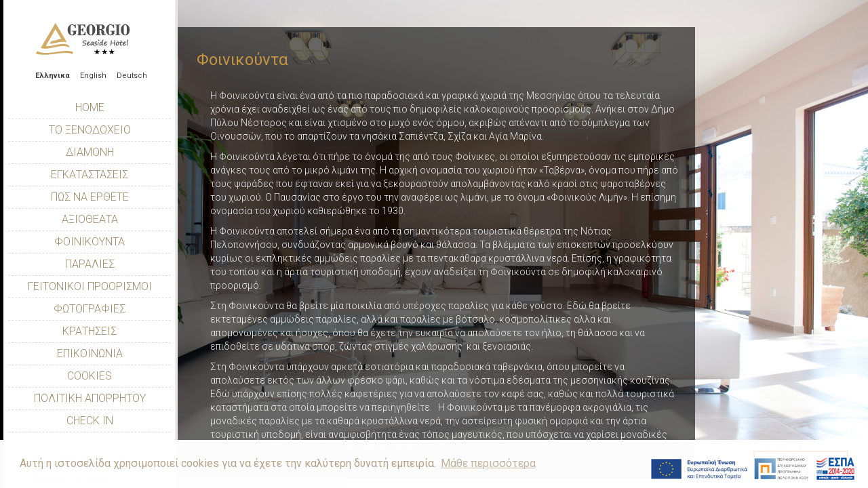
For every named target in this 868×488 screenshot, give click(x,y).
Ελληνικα (53, 76)
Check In (90, 421)
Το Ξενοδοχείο (90, 130)
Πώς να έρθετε (90, 197)
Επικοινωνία (90, 353)
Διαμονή (90, 152)
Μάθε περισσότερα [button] (488, 463)
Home (90, 107)
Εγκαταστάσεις (90, 175)
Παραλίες (90, 264)
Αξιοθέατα (90, 219)
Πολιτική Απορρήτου (90, 398)
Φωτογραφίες (90, 309)
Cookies (90, 376)
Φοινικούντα (90, 242)
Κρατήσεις (90, 331)
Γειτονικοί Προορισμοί (90, 286)
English (93, 76)
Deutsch (132, 76)
